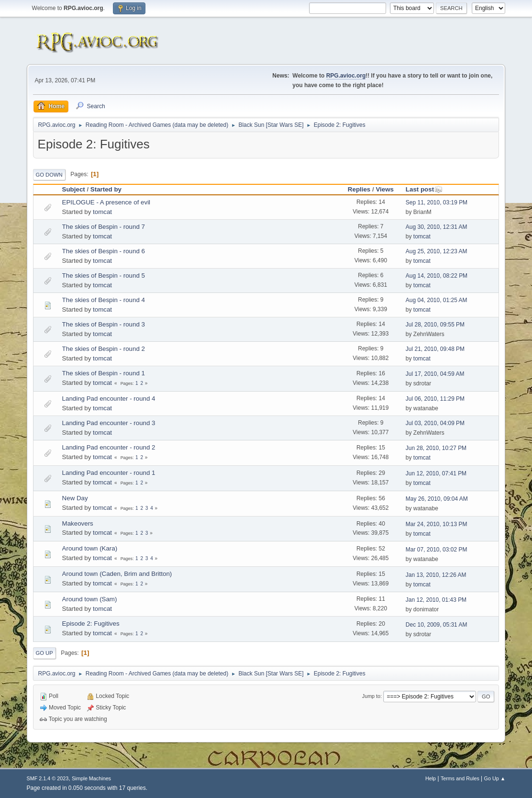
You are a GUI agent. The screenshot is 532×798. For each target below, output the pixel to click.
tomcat (102, 212)
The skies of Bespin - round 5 (104, 275)
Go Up (44, 653)
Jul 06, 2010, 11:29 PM (435, 399)
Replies (359, 189)
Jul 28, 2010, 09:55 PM (435, 325)
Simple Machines (91, 778)
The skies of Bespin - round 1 (104, 373)
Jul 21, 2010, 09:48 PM (435, 349)
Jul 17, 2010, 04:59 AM (435, 374)
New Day (75, 498)
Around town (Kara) (90, 548)
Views (385, 189)
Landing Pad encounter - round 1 (109, 473)
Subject (74, 189)
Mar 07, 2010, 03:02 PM (437, 550)
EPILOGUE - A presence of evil (106, 202)
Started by (106, 189)
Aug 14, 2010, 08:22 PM (437, 276)
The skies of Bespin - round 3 (104, 324)
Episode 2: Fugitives (91, 624)
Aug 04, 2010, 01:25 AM (437, 300)
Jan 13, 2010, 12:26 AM (436, 575)
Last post (424, 189)
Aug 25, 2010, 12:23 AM (437, 251)
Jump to (371, 696)
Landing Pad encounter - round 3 (109, 423)
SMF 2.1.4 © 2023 (48, 778)
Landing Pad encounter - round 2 (109, 447)
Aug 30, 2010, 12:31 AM (437, 227)
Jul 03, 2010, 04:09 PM (435, 423)
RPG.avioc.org (346, 76)
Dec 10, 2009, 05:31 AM (437, 625)
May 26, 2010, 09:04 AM (437, 499)
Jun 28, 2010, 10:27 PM (436, 448)
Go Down (49, 175)
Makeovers (78, 523)
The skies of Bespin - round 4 (104, 300)
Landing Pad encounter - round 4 (109, 399)
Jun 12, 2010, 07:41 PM (436, 473)
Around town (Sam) (90, 599)
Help (431, 778)
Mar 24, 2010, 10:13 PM (437, 524)
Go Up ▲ (495, 778)
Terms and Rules (460, 778)
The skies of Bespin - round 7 (104, 227)
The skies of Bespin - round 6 (104, 251)
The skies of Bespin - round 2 (104, 349)
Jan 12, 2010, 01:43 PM (436, 600)
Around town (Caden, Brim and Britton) (117, 574)
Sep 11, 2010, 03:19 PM (437, 202)
